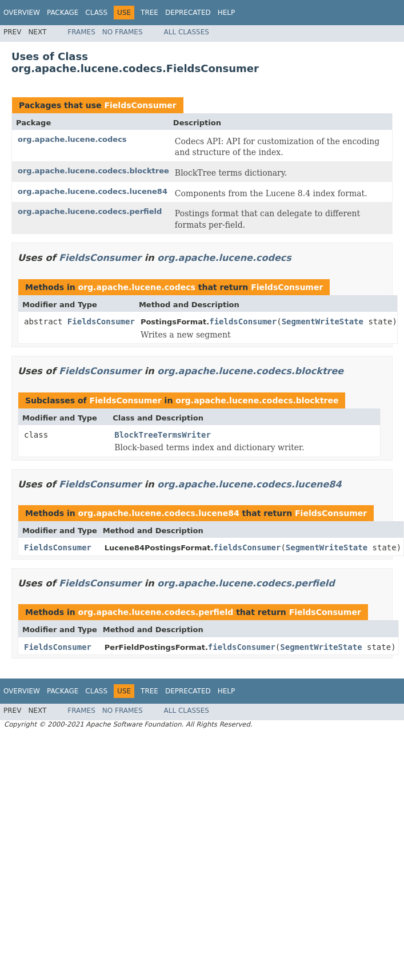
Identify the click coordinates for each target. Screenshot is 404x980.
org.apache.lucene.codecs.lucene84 (93, 191)
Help (227, 13)
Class (96, 13)
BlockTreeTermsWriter (163, 435)
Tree (149, 13)
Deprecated (188, 13)
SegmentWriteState (323, 322)
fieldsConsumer (243, 322)
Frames (81, 32)
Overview (22, 13)
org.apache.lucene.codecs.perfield (90, 211)
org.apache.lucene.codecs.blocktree (93, 171)
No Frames (123, 32)
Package (63, 13)
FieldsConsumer (140, 105)
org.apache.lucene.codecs (72, 139)
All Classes (187, 32)
